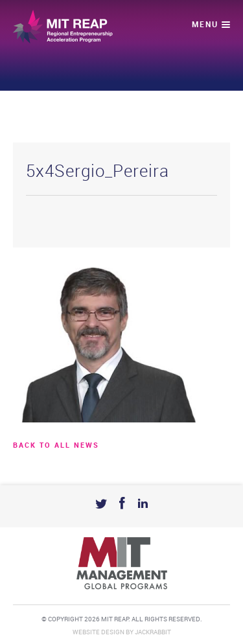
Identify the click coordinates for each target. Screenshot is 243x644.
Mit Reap (63, 27)
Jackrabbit (153, 632)
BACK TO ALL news (56, 446)
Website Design (98, 632)
